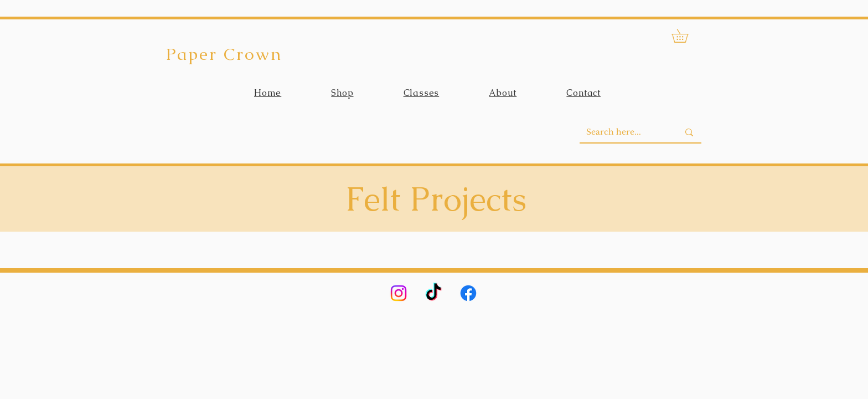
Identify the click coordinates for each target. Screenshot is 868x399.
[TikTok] (433, 293)
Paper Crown (224, 54)
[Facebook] (468, 293)
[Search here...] (624, 132)
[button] (686, 36)
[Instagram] (399, 293)
